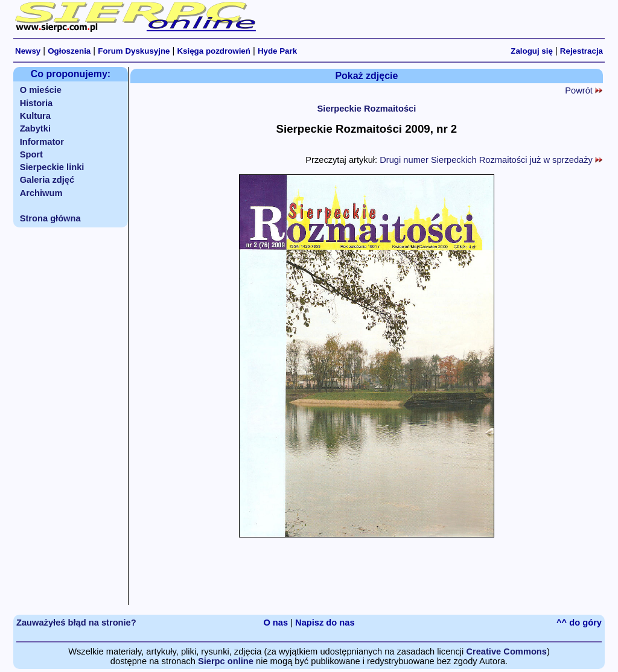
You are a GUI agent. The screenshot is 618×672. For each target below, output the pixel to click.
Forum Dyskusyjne (134, 51)
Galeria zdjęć (47, 180)
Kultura (35, 116)
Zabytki (35, 128)
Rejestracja (581, 51)
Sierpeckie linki (52, 167)
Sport (31, 154)
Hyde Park (277, 51)
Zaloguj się (532, 51)
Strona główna (50, 218)
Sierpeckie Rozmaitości (367, 109)
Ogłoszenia (69, 51)
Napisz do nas (325, 623)
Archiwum (41, 193)
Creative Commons (506, 651)
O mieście (41, 90)
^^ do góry (579, 623)
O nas (276, 623)
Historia (37, 103)
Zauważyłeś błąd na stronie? (76, 623)
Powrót (584, 90)
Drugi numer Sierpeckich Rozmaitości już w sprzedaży (491, 160)
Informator (42, 142)
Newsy (28, 51)
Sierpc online (226, 661)
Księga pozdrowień (213, 51)
